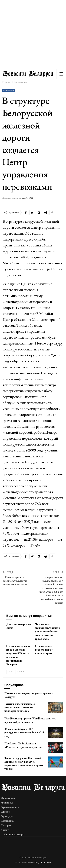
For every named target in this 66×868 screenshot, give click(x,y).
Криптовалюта (10, 807)
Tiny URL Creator (43, 863)
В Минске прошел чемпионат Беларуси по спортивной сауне (15, 581)
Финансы (7, 803)
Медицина (8, 821)
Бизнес (6, 812)
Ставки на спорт (14, 834)
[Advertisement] (33, 35)
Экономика (9, 90)
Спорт (5, 830)
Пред (11, 672)
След (21, 672)
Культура (7, 816)
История (6, 825)
